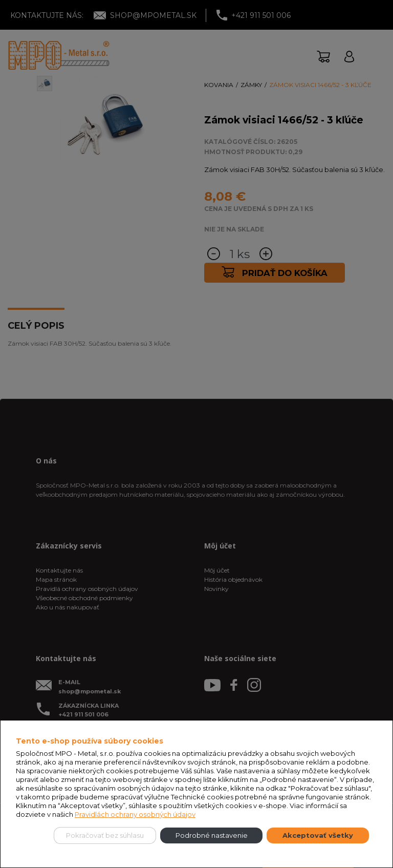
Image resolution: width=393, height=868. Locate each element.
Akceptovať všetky (318, 835)
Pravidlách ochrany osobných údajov (135, 814)
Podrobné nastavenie (212, 835)
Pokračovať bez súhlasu (105, 835)
